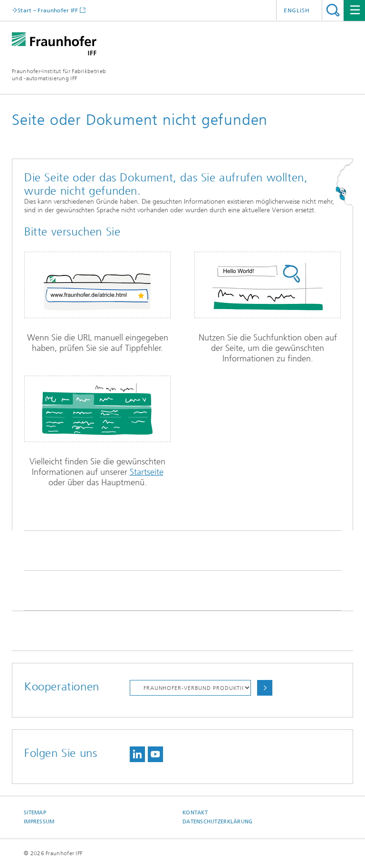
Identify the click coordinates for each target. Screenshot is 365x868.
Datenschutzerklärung (218, 822)
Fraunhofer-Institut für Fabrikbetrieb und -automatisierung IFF (59, 75)
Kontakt (195, 813)
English (297, 10)
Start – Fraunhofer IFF (48, 10)
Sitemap (35, 813)
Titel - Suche (333, 10)
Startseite (147, 472)
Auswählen (265, 688)
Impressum (39, 822)
